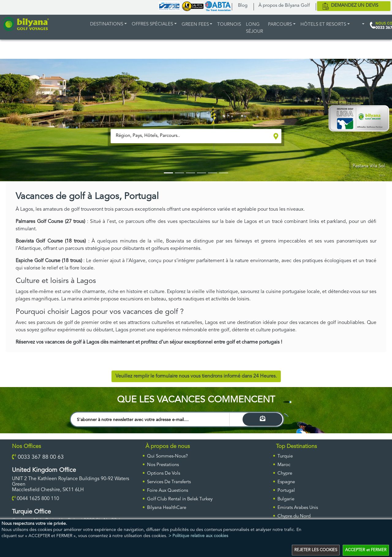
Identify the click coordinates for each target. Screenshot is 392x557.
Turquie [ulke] (285, 456)
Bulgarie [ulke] (286, 499)
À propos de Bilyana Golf (284, 6)
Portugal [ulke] (286, 491)
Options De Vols (164, 474)
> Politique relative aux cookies (198, 536)
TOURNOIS (229, 25)
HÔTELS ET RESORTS (323, 25)
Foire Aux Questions (168, 491)
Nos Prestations (163, 465)
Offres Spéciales (152, 24)
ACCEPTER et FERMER (366, 550)
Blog (243, 6)
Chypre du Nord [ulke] (294, 516)
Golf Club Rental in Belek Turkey (180, 499)
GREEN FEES (195, 25)
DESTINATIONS (107, 24)
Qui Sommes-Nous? (167, 456)
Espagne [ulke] (286, 482)
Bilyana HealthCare (167, 508)
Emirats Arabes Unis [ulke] (298, 508)
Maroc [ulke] (284, 465)
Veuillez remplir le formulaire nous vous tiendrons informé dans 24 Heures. (196, 376)
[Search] (262, 419)
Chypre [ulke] (285, 474)
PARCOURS (280, 25)
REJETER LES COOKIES (316, 550)
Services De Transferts (169, 482)
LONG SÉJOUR (254, 28)
